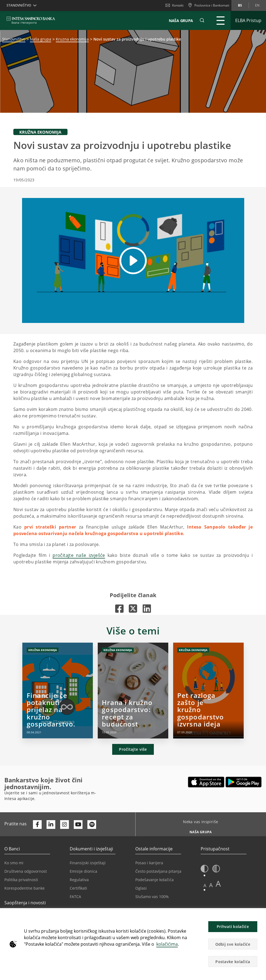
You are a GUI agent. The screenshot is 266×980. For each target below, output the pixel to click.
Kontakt (175, 5)
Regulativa (79, 880)
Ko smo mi (14, 863)
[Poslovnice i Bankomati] (209, 5)
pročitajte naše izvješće (79, 555)
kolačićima (167, 944)
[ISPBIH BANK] (32, 20)
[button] (202, 20)
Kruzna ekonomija (72, 39)
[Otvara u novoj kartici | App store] (206, 782)
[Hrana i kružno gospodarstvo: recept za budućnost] (133, 691)
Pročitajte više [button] (133, 749)
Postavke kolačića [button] (233, 962)
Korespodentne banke (25, 888)
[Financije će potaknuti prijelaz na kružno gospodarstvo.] (58, 691)
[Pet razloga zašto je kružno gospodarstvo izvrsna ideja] (208, 691)
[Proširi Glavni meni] (221, 20)
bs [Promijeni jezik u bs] (240, 5)
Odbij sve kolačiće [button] (233, 944)
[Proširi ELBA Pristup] (248, 20)
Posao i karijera (149, 863)
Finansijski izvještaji (88, 863)
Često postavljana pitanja (158, 871)
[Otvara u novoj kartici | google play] (244, 782)
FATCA (75, 897)
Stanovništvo (14, 39)
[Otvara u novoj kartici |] (119, 608)
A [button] (205, 885)
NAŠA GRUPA (181, 21)
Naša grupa (41, 39)
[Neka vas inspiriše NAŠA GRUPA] (199, 831)
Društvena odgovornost (26, 871)
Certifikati (78, 888)
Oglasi (141, 888)
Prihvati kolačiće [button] (233, 926)
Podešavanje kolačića (155, 880)
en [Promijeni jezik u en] (257, 5)
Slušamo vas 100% (152, 897)
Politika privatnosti (21, 880)
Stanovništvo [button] (19, 5)
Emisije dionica (83, 871)
